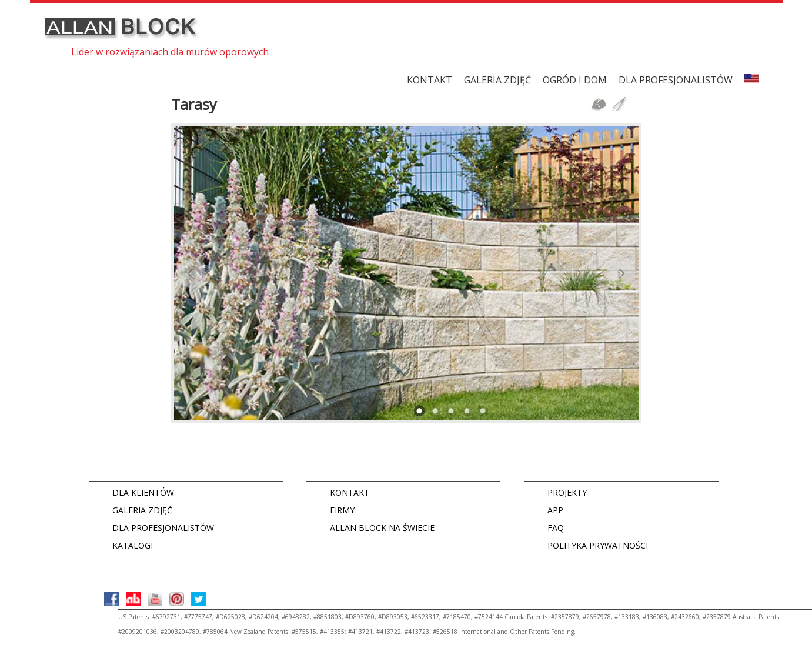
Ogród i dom (575, 80)
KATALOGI (133, 545)
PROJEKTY (567, 492)
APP (555, 510)
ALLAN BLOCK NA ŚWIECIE (382, 528)
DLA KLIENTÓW (143, 492)
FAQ (556, 528)
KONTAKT (430, 80)
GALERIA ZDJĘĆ (497, 80)
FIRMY (342, 510)
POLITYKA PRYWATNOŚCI (598, 545)
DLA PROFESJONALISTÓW (676, 80)
